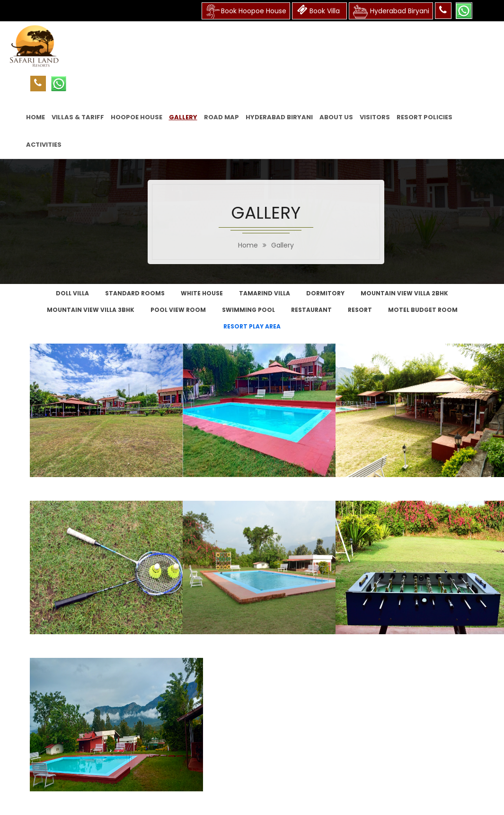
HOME (35, 117)
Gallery (283, 245)
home (248, 245)
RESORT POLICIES (424, 117)
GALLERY (183, 117)
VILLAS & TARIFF (78, 117)
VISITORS (375, 117)
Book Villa (319, 10)
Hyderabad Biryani (279, 117)
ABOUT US (336, 117)
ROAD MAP (221, 117)
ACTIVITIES (44, 145)
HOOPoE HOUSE (137, 117)
